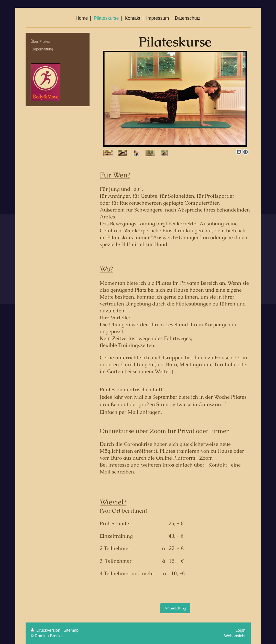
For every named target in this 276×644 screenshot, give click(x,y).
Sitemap (71, 630)
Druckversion (46, 630)
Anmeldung (175, 608)
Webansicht (235, 636)
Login (240, 630)
